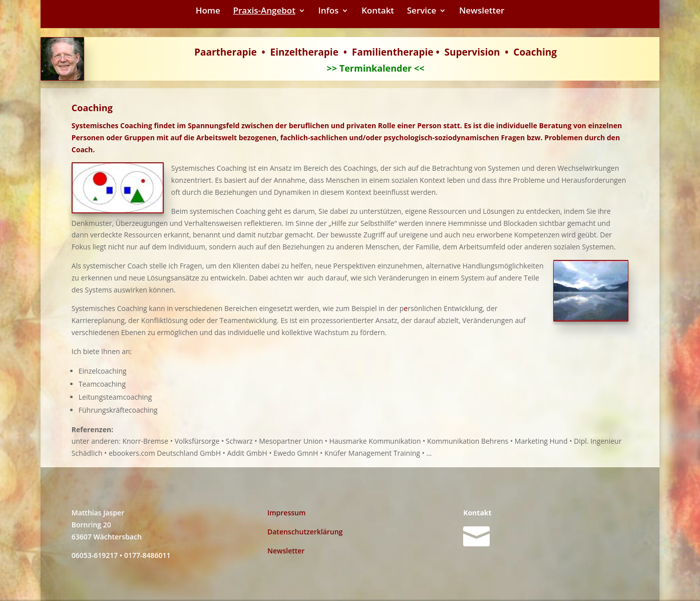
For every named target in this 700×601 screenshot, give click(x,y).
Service (422, 12)
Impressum (286, 513)
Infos (329, 12)
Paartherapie (226, 52)
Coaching (535, 52)
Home (208, 12)
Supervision (472, 52)
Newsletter (482, 12)
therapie (318, 52)
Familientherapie (393, 52)
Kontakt (378, 12)
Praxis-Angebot (264, 12)
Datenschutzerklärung (305, 532)
